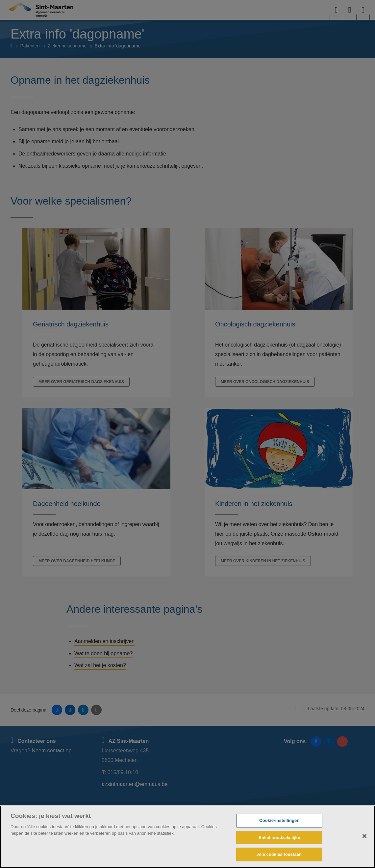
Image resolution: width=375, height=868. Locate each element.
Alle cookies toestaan (279, 854)
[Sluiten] (364, 836)
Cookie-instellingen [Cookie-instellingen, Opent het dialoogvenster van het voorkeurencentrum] (279, 820)
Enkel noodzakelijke (279, 838)
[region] (187, 837)
